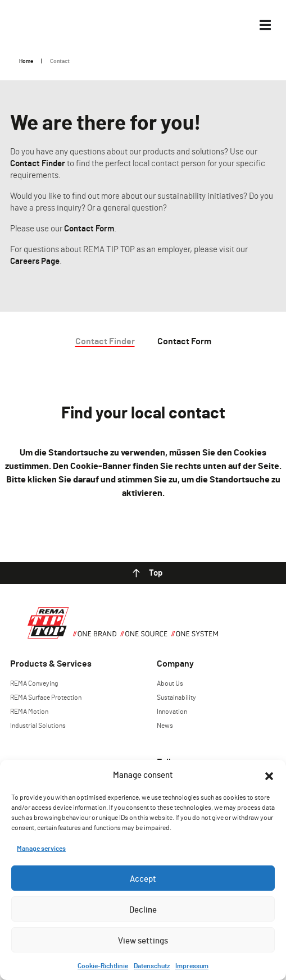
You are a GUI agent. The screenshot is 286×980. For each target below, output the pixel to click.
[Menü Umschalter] (265, 25)
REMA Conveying (34, 683)
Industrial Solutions (38, 725)
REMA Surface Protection (46, 697)
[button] (269, 774)
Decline (143, 909)
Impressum (192, 965)
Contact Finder (38, 163)
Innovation (172, 711)
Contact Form (89, 228)
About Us (170, 683)
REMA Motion (29, 711)
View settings (143, 940)
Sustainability (176, 697)
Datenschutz (152, 965)
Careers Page (35, 261)
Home (26, 61)
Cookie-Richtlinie (103, 965)
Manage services (41, 848)
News (165, 725)
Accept (143, 878)
